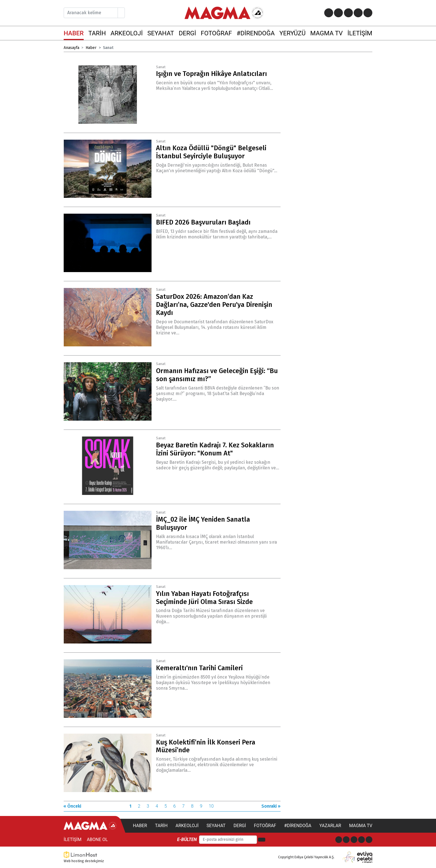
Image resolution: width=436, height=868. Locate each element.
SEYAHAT (161, 33)
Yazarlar (330, 826)
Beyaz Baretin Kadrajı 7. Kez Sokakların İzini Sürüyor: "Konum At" (215, 449)
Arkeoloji (187, 826)
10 (211, 806)
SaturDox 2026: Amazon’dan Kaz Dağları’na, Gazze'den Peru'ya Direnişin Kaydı (214, 305)
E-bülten (187, 839)
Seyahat (216, 826)
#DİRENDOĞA (256, 33)
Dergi (240, 826)
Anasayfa (71, 48)
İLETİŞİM (360, 33)
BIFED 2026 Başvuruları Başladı (203, 222)
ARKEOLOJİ (127, 33)
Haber (91, 48)
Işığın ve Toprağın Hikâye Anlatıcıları (211, 74)
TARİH (97, 33)
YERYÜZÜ (293, 33)
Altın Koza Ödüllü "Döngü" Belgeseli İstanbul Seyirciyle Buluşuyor (211, 152)
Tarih (161, 826)
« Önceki (72, 806)
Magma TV (361, 826)
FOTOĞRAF (216, 33)
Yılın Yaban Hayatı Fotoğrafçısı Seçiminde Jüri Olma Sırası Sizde (204, 598)
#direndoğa (298, 826)
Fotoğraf (265, 826)
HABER (74, 33)
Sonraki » (271, 806)
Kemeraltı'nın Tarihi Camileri (199, 668)
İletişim (73, 839)
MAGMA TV (327, 33)
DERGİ (188, 33)
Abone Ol (97, 839)
